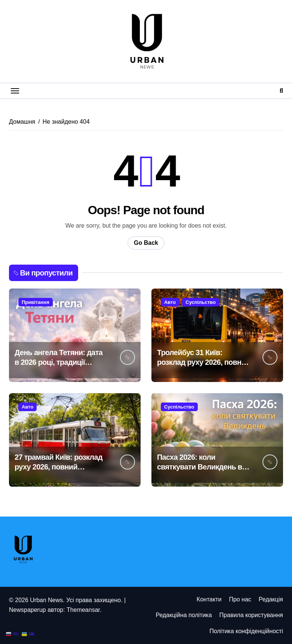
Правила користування (251, 615)
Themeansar (83, 610)
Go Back (146, 243)
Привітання (36, 302)
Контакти (209, 599)
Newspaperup (27, 610)
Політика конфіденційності (246, 631)
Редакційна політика (184, 615)
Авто (170, 302)
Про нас (240, 599)
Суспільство (201, 302)
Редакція (271, 599)
